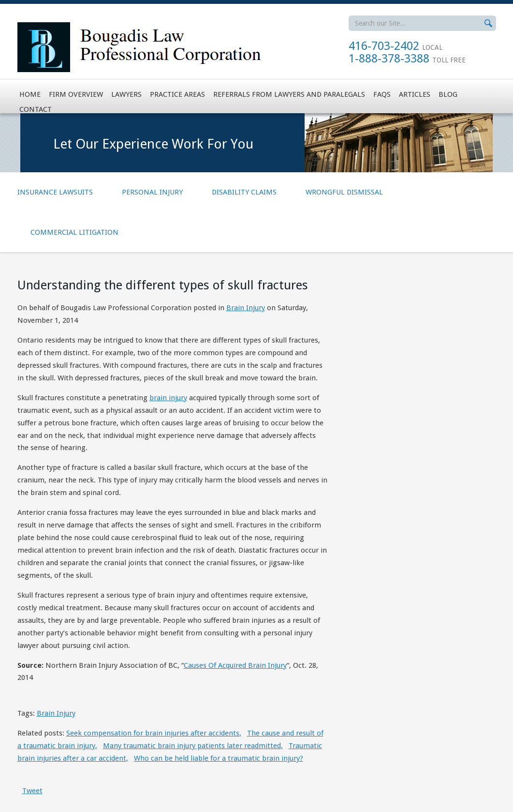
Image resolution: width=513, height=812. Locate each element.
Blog (448, 94)
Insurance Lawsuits (55, 192)
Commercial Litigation (74, 232)
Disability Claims (244, 192)
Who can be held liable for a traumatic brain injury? (219, 758)
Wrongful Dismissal (344, 192)
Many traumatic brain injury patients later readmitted (193, 746)
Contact (36, 109)
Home (30, 94)
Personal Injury (152, 192)
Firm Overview (76, 94)
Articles (415, 94)
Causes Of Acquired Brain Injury (235, 665)
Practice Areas (177, 94)
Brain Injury (246, 308)
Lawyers (126, 94)
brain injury (168, 398)
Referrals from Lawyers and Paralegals (289, 94)
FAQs (382, 94)
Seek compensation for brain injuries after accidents (154, 733)
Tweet (32, 791)
